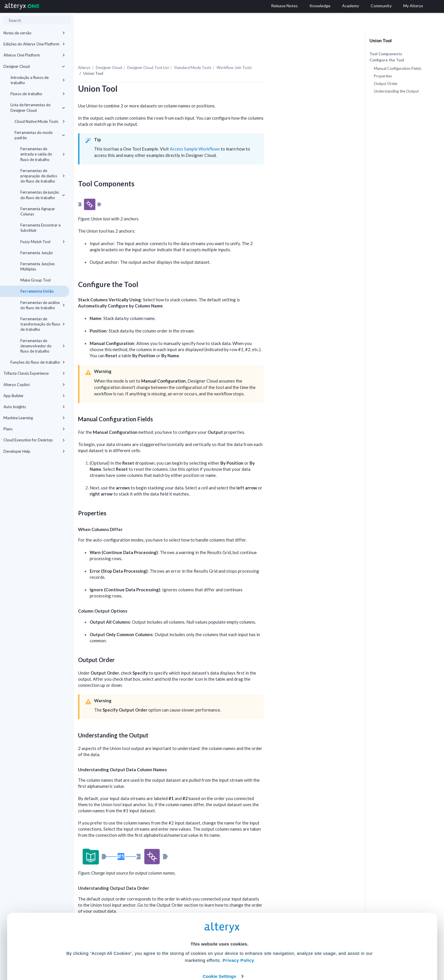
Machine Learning (34, 418)
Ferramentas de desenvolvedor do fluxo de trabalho (43, 346)
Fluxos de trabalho (38, 94)
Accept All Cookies (178, 954)
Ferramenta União (37, 291)
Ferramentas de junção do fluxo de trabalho (43, 195)
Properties (383, 76)
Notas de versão (34, 33)
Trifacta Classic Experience (34, 373)
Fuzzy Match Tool (43, 242)
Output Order (386, 84)
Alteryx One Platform (34, 55)
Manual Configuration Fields (398, 68)
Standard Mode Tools (250, 55)
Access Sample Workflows (252, 136)
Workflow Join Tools (292, 55)
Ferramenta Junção (37, 253)
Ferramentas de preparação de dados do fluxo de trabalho (43, 176)
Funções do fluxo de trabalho (38, 362)
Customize (266, 954)
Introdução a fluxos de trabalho (38, 80)
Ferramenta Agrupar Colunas (38, 211)
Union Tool (381, 40)
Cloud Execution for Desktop (34, 440)
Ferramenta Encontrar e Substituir (40, 228)
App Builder (34, 396)
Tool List (206, 55)
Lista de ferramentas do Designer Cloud (38, 107)
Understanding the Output (396, 91)
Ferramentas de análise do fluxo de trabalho (43, 305)
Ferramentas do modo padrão (40, 135)
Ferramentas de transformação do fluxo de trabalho (43, 324)
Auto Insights (34, 407)
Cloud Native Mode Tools (40, 121)
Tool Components (386, 54)
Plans (34, 429)
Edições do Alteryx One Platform (34, 44)
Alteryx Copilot (34, 385)
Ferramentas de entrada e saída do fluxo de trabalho (43, 154)
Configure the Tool (387, 60)
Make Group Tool (36, 280)
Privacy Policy (238, 921)
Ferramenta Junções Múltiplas (38, 266)
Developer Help (34, 451)
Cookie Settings (219, 937)
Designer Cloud (34, 66)
